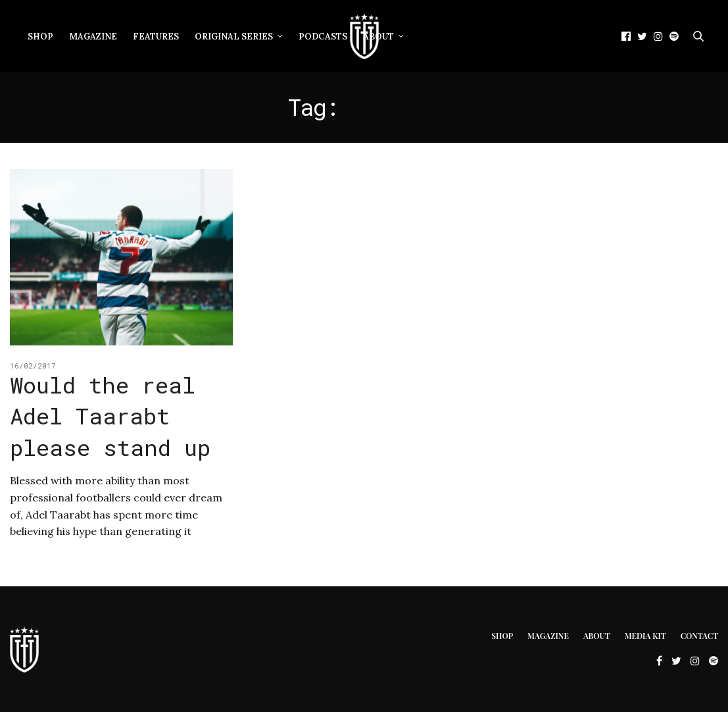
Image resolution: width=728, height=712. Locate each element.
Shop (40, 37)
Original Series (234, 37)
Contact (699, 636)
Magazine (93, 37)
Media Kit (645, 636)
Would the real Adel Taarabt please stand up (110, 416)
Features (156, 37)
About (378, 37)
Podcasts (323, 37)
